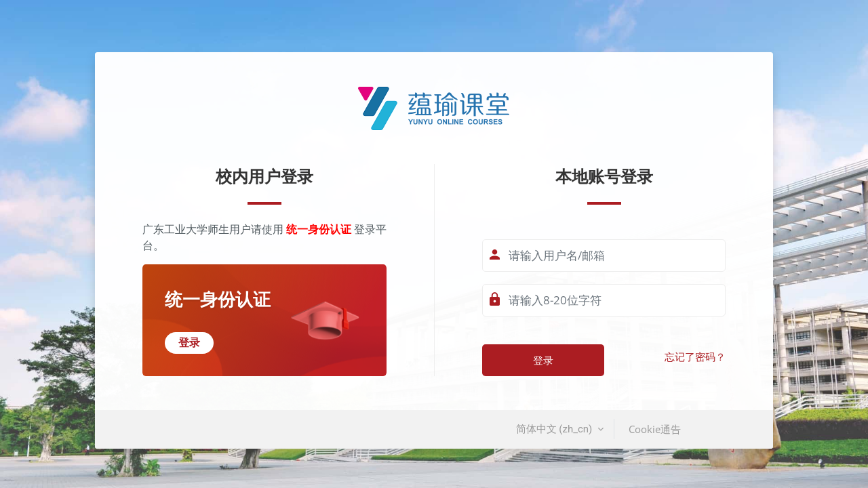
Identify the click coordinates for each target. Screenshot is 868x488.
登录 (543, 360)
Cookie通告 (655, 429)
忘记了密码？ (695, 357)
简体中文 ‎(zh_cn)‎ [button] (555, 429)
